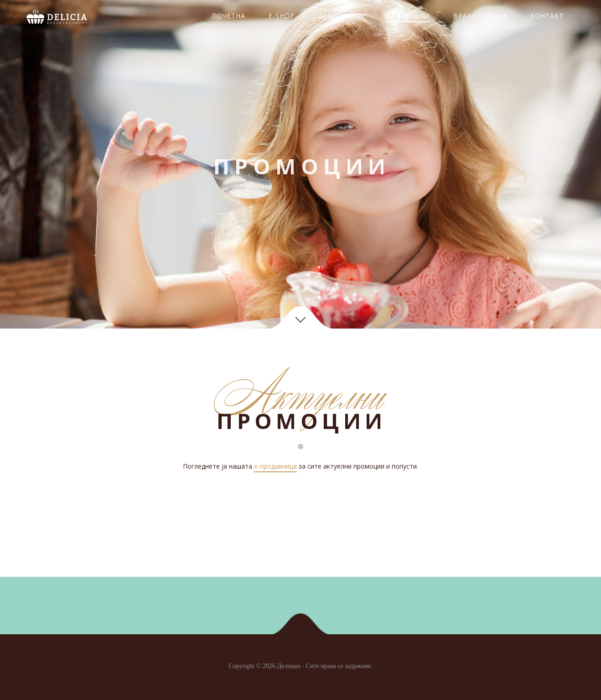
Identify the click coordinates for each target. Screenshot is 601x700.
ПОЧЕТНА (229, 16)
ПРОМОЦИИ (408, 16)
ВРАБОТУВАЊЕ (480, 16)
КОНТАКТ (547, 16)
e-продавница (275, 466)
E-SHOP (282, 16)
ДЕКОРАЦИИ (341, 16)
